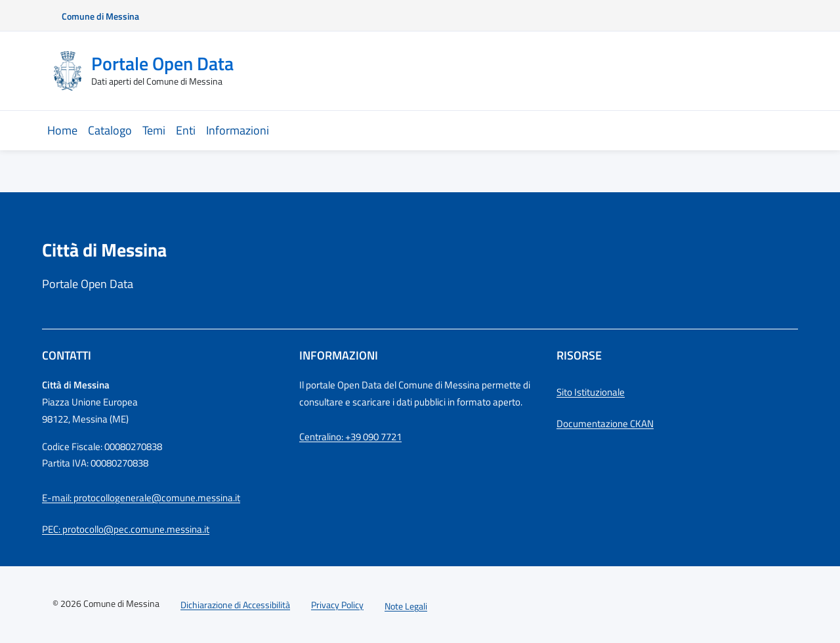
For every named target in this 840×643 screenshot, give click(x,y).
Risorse (579, 355)
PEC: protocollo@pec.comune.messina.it (126, 529)
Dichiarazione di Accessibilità (235, 605)
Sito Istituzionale (591, 392)
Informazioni (339, 355)
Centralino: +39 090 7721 (350, 437)
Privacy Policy (337, 605)
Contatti (67, 355)
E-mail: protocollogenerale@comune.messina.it (141, 498)
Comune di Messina (100, 16)
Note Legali (406, 606)
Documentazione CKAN (605, 424)
